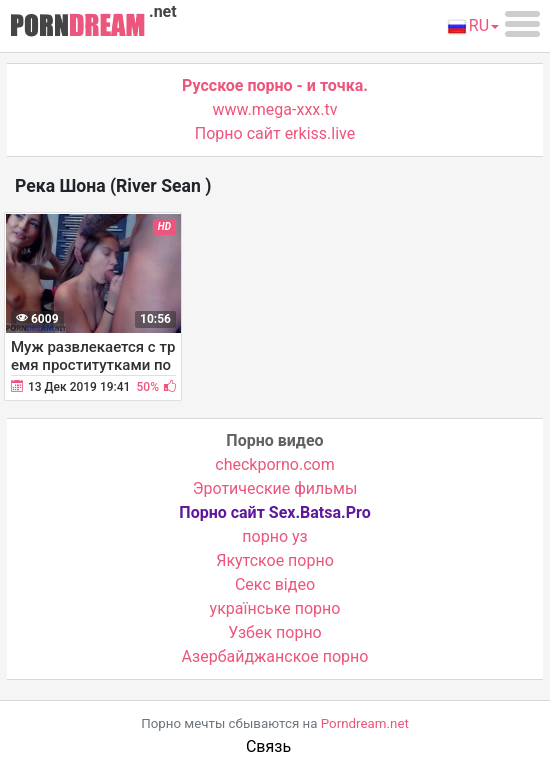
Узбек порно (275, 632)
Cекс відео (275, 584)
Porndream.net (365, 723)
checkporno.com (274, 464)
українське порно (275, 608)
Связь (268, 746)
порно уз (274, 536)
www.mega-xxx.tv (275, 109)
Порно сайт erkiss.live (275, 133)
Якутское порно (275, 560)
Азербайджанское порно (275, 656)
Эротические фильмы (275, 488)
